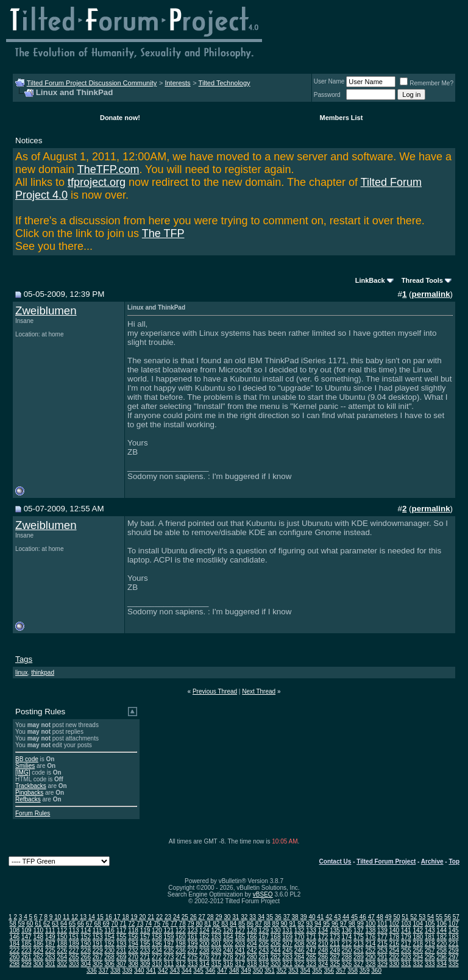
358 (353, 971)
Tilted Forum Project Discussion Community (92, 83)
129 (264, 930)
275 (193, 957)
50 (396, 917)
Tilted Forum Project (386, 861)
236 (181, 950)
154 (109, 937)
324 (323, 964)
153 (98, 937)
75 (157, 924)
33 (253, 917)
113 (74, 930)
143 (430, 930)
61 (38, 924)
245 (287, 950)
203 (240, 944)
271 (145, 957)
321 (287, 964)
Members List (341, 118)
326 (347, 964)
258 (441, 950)
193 (122, 944)
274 (181, 957)
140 (394, 930)
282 (276, 957)
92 (301, 924)
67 (89, 924)
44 (346, 917)
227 (74, 950)
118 (133, 930)
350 (258, 971)
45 (354, 917)
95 (326, 924)
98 (352, 924)
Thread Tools (422, 280)
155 (122, 937)
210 (323, 944)
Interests (177, 83)
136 (347, 930)
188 (62, 944)
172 (323, 937)
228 (86, 950)
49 (388, 917)
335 (454, 964)
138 (371, 930)
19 (134, 917)
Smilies (25, 766)
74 (148, 924)
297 (454, 957)
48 (380, 917)
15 (100, 917)
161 (193, 937)
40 (312, 917)
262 (38, 957)
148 (38, 937)
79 (191, 924)
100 (371, 924)
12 (75, 917)
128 (252, 930)
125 (216, 930)
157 (145, 937)
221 (454, 944)
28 (211, 917)
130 (276, 930)
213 (359, 944)
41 (320, 917)
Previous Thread (215, 691)
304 (86, 964)
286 (323, 957)
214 (371, 944)
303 (74, 964)
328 (371, 964)
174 (347, 937)
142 (418, 930)
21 (151, 917)
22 (159, 917)
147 (27, 937)
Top (454, 861)
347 (222, 971)
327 (359, 964)
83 (225, 924)
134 (323, 930)
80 (199, 924)
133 (311, 930)
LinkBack (370, 280)
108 (14, 930)
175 (359, 937)
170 (300, 937)
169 (287, 937)
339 (127, 971)
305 (98, 964)
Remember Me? (427, 83)
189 (74, 944)
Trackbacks (31, 786)
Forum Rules (33, 813)
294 (418, 957)
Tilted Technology (225, 83)
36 (278, 917)
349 (246, 971)
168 (276, 937)
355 (317, 971)
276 (204, 957)
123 (193, 930)
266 (86, 957)
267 (98, 957)
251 (359, 950)
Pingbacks (29, 793)
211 (335, 944)
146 (14, 937)
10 (58, 917)
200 (204, 944)
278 (228, 957)
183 (454, 937)
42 (329, 917)
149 (50, 937)
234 (157, 950)
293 (406, 957)
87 (259, 924)
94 (318, 924)
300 (38, 964)
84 (233, 924)
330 (394, 964)
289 (359, 957)
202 (228, 944)
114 (86, 930)
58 (12, 924)
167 (264, 937)
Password (327, 95)
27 (202, 917)
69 (106, 924)
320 (276, 964)
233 (145, 950)
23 (168, 917)
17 (117, 917)
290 (371, 957)
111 (50, 930)
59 (21, 924)
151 (74, 937)
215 (382, 944)
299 (27, 964)
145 (454, 930)
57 (456, 917)
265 (74, 957)
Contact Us (335, 861)
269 (122, 957)
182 (441, 937)
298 (14, 964)
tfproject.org (97, 182)
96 (335, 924)
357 (341, 971)
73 (140, 924)
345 (198, 971)
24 (176, 917)
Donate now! (120, 118)
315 (216, 964)
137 (359, 930)
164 (228, 937)
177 (382, 937)
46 (363, 917)
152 (86, 937)
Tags (24, 659)
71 (123, 924)
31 (236, 917)
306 (109, 964)
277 (216, 957)
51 (405, 917)
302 (62, 964)
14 (92, 917)
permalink (431, 294)
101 (382, 924)
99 (360, 924)
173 (335, 937)
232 (133, 950)
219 (430, 944)
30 (227, 917)
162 (204, 937)
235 (169, 950)
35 (270, 917)
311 (169, 964)
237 (193, 950)
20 (142, 917)
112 (62, 930)
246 (300, 950)
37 (287, 917)
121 (169, 930)
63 (55, 924)
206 (276, 944)
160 (181, 937)
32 (244, 917)
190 (86, 944)
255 (406, 950)
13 (83, 917)
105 (430, 924)
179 (406, 937)
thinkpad (43, 673)
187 (50, 944)
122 (181, 930)
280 (252, 957)
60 (30, 924)
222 (14, 950)
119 (145, 930)
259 (454, 950)
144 (441, 930)
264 (62, 957)
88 (267, 924)
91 (292, 924)
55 (439, 917)
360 (376, 971)
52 (413, 917)
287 (335, 957)
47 (371, 917)
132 (300, 930)
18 (125, 917)
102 (394, 924)
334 (441, 964)
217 (406, 944)
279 (240, 957)
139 (382, 930)
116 (109, 930)
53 (422, 917)
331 (406, 964)
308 (133, 964)
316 (228, 964)
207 (287, 944)
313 (193, 964)
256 (418, 950)
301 (50, 964)
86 (250, 924)
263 (50, 957)
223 (27, 950)
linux (22, 673)
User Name (329, 81)
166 (252, 937)
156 (133, 937)
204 (252, 944)
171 (311, 937)
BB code (27, 759)
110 (38, 930)
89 (276, 924)
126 (228, 930)
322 (300, 964)
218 (418, 944)
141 (406, 930)
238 (204, 950)
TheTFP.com (108, 169)
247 (311, 950)
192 (109, 944)
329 (382, 964)
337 (104, 971)
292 (394, 957)
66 (81, 924)
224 (38, 950)
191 (98, 944)
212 (347, 944)
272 (157, 957)
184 (14, 944)
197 (169, 944)
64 (64, 924)
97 (343, 924)
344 (187, 971)
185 (27, 944)
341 (151, 971)
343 (175, 971)
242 (252, 950)
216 (394, 944)
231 (122, 950)
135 (335, 930)
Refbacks (28, 799)
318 (252, 964)
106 (441, 924)
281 (264, 957)
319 (264, 964)
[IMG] (23, 772)
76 (165, 924)
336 (92, 971)
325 (335, 964)
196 (157, 944)
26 (193, 917)
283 (287, 957)
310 (157, 964)
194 (133, 944)
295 (430, 957)
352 (282, 971)
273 (169, 957)
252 (371, 950)
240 (228, 950)
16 (109, 917)
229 (98, 950)
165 (240, 937)
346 (211, 971)
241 (240, 950)
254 (394, 950)
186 (38, 944)
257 (430, 950)
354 (305, 971)
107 (454, 924)
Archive (432, 861)
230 (109, 950)
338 (115, 971)
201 (216, 944)
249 (335, 950)
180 (418, 937)
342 (163, 971)
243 (264, 950)
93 (309, 924)
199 (193, 944)
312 (181, 964)
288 (347, 957)
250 (347, 950)
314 (204, 964)
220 (441, 944)
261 (27, 957)
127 (240, 930)
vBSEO (263, 894)
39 (303, 917)
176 (371, 937)
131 (287, 930)
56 (448, 917)
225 (50, 950)
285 (311, 957)
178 (394, 937)
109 (27, 930)
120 (157, 930)
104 (418, 924)
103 (406, 924)
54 (431, 917)
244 (276, 950)
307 (122, 964)
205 (264, 944)
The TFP (163, 233)
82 (216, 924)
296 (441, 957)
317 (240, 964)
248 (323, 950)
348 (234, 971)
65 (72, 924)
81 (207, 924)
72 (131, 924)
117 (122, 930)
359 (365, 971)
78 (183, 924)
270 (133, 957)
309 (145, 964)
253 (382, 950)
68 (98, 924)
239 (216, 950)
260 (14, 957)
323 (311, 964)
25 (185, 917)
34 (261, 917)
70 (114, 924)
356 (329, 971)
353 (293, 971)
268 (109, 957)
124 (204, 930)
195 (145, 944)
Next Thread (259, 691)
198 (181, 944)
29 (218, 917)
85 (242, 924)
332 (418, 964)
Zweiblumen (46, 311)
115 (98, 930)
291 (382, 957)
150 (62, 937)
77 (174, 924)
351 (270, 971)
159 (169, 937)
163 (216, 937)
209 (311, 944)
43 (337, 917)
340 (139, 971)
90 (284, 924)
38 (295, 917)
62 (47, 924)
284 (300, 957)
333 (430, 964)
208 (300, 944)
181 (430, 937)
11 (66, 917)
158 (157, 937)
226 (62, 950)
